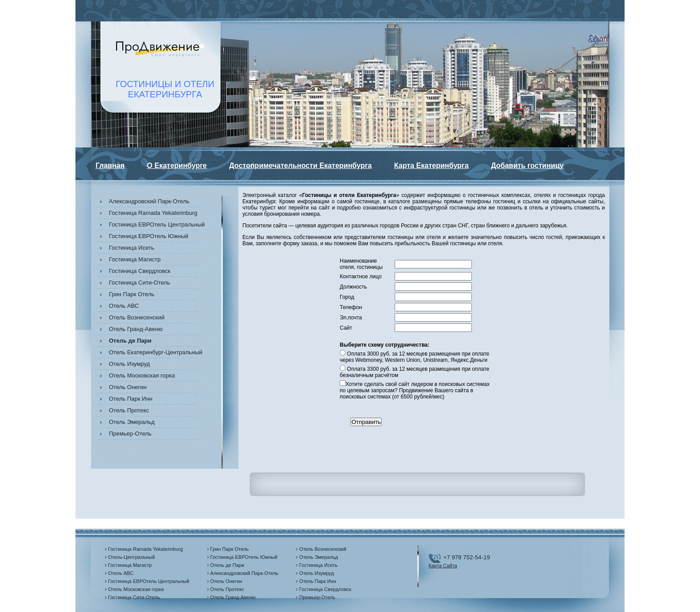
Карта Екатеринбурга (431, 166)
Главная (110, 166)
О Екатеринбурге (177, 166)
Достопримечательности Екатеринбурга (300, 166)
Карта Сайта (443, 566)
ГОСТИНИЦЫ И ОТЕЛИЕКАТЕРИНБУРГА (165, 89)
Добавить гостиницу (527, 166)
